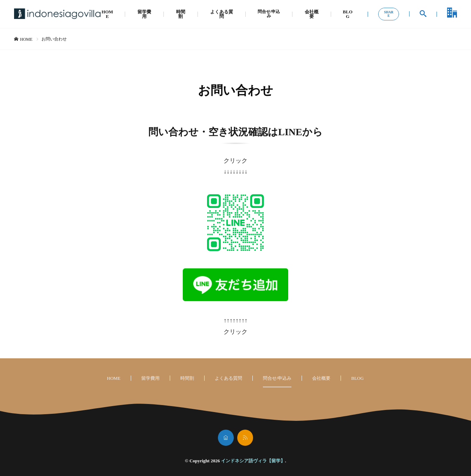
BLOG (348, 14)
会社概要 (312, 14)
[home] (226, 438)
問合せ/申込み (269, 14)
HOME (107, 14)
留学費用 (144, 14)
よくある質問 (221, 14)
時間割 (180, 14)
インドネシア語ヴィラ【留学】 (253, 461)
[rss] (245, 438)
